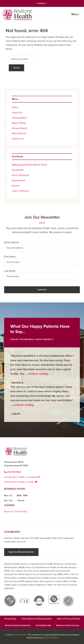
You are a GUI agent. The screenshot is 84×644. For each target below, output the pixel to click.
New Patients (19, 133)
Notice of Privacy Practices (69, 619)
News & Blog (19, 123)
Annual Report (20, 128)
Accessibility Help (43, 625)
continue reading (38, 374)
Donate (16, 186)
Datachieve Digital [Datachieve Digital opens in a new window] (50, 638)
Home (15, 107)
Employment (19, 180)
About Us (17, 113)
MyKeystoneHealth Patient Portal (29, 165)
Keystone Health (19, 635)
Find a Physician (21, 175)
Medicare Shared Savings (68, 625)
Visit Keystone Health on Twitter (21, 482)
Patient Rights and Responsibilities (37, 619)
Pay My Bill (18, 170)
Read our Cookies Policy (16, 512)
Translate (42, 3)
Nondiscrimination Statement (18, 625)
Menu (76, 14)
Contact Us (18, 139)
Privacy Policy (10, 619)
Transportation (20, 118)
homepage (31, 41)
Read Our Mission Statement (21, 552)
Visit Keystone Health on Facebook (22, 477)
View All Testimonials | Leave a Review (32, 339)
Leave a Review (20, 191)
